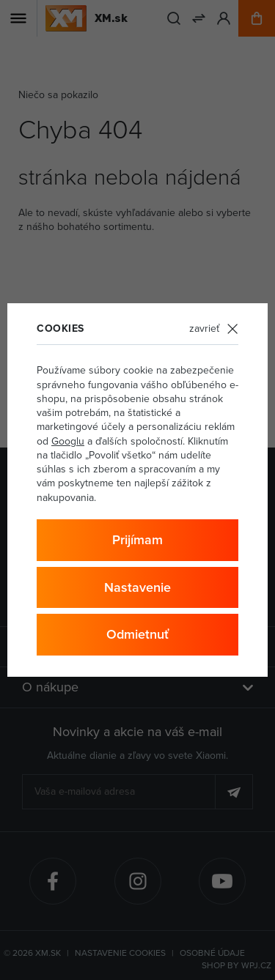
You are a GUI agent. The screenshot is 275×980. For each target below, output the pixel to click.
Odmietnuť (137, 634)
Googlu (68, 441)
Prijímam (137, 539)
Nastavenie (137, 587)
